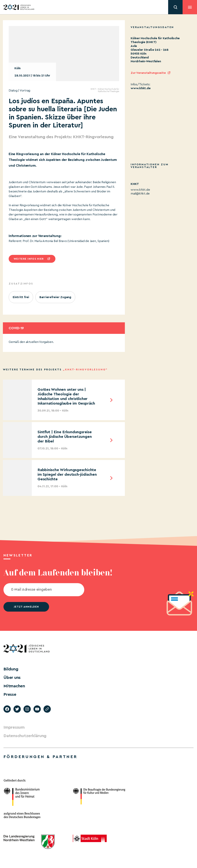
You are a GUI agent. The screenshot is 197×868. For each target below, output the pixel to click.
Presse (10, 694)
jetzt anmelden (26, 607)
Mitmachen (14, 686)
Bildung (11, 669)
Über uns (12, 678)
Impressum (14, 727)
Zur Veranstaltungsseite (148, 73)
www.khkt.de (141, 88)
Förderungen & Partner (40, 757)
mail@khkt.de (140, 194)
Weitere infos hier (29, 259)
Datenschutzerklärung (25, 736)
